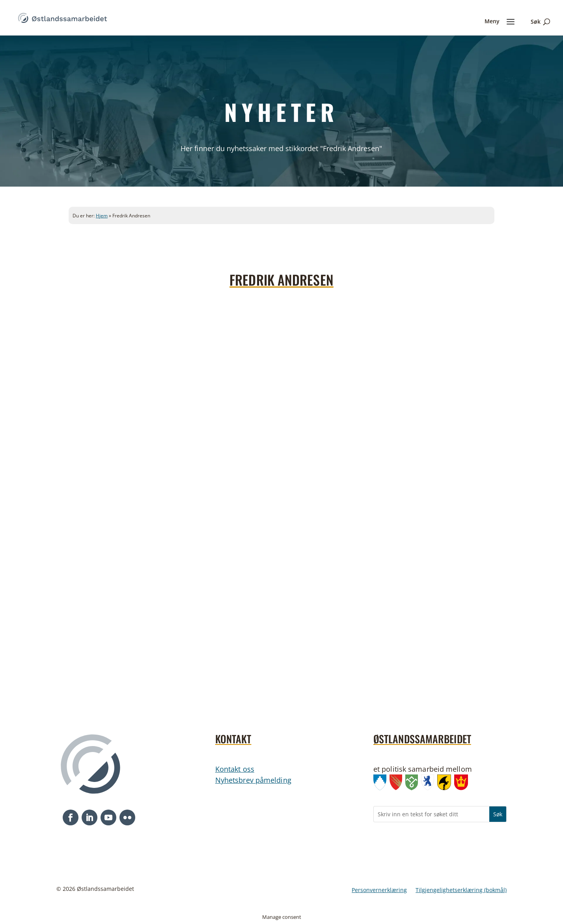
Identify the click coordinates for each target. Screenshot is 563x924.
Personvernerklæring (379, 890)
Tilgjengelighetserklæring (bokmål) (461, 890)
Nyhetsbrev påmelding (253, 780)
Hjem (102, 216)
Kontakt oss (235, 769)
